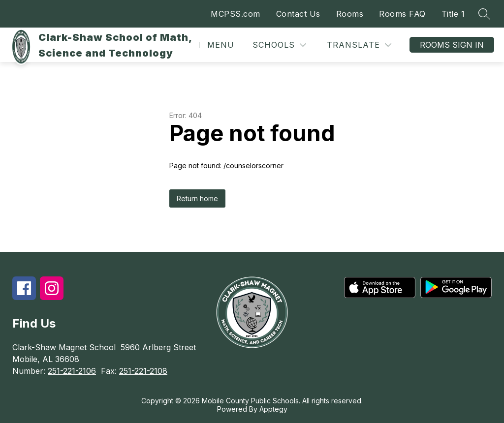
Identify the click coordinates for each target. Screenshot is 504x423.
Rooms (350, 14)
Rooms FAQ (402, 14)
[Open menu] (214, 45)
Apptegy (273, 409)
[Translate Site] (359, 45)
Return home (197, 198)
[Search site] (484, 14)
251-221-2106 (72, 371)
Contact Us (298, 14)
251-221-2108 (143, 371)
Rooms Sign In (452, 45)
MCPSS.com (236, 14)
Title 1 (453, 14)
